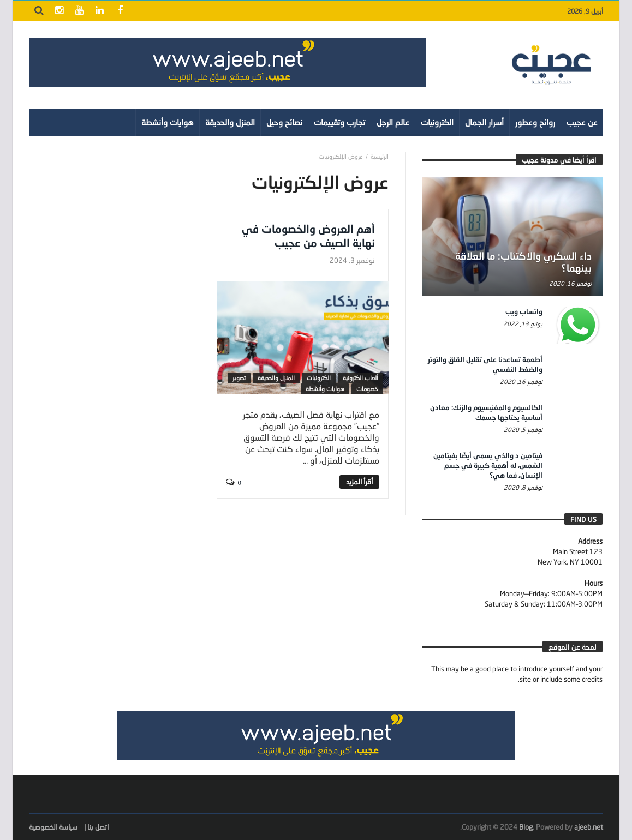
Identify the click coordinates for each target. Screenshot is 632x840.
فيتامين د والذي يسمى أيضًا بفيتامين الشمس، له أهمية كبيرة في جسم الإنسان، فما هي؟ (488, 465)
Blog (526, 827)
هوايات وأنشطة (325, 389)
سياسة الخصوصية (53, 827)
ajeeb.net (589, 827)
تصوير (239, 378)
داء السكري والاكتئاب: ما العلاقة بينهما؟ (523, 262)
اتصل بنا (98, 827)
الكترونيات (319, 378)
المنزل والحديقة (276, 378)
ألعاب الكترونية (360, 378)
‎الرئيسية (380, 156)
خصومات (367, 389)
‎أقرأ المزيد (359, 482)
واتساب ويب (524, 311)
